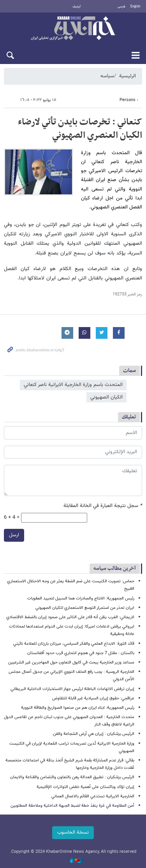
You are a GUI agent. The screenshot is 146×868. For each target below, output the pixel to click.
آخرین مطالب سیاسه (115, 568)
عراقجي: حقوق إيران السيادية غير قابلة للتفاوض (93, 698)
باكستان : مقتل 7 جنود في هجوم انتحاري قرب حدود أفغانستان (81, 653)
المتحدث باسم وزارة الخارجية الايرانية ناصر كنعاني (73, 385)
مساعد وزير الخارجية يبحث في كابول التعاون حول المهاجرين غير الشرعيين (71, 663)
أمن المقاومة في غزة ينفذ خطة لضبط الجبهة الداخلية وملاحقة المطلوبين (72, 806)
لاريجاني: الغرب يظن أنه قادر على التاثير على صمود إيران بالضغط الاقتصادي (70, 617)
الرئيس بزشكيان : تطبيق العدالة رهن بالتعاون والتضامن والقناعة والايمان (72, 777)
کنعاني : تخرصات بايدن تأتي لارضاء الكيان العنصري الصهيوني (80, 129)
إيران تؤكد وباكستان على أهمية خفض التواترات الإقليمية (85, 787)
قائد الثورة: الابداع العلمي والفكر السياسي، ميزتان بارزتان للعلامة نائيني (74, 644)
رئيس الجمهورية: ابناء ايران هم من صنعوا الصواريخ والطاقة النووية (78, 708)
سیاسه (107, 76)
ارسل (14, 535)
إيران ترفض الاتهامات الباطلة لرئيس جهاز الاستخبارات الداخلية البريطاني (72, 689)
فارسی (121, 7)
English (135, 7)
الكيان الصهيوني (106, 397)
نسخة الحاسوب (73, 832)
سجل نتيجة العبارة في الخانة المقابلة (103, 506)
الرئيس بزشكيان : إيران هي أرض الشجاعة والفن (94, 734)
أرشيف (77, 7)
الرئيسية (128, 76)
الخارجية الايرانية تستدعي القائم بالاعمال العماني (93, 796)
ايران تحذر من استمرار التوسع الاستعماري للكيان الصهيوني (85, 608)
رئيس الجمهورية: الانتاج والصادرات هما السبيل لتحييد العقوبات (81, 599)
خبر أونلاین (73, 29)
